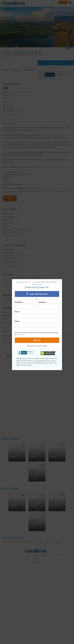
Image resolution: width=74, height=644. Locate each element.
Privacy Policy (20, 335)
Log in (30, 282)
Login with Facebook (37, 294)
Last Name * (43, 302)
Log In (45, 346)
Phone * (18, 321)
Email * (17, 312)
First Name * (19, 302)
